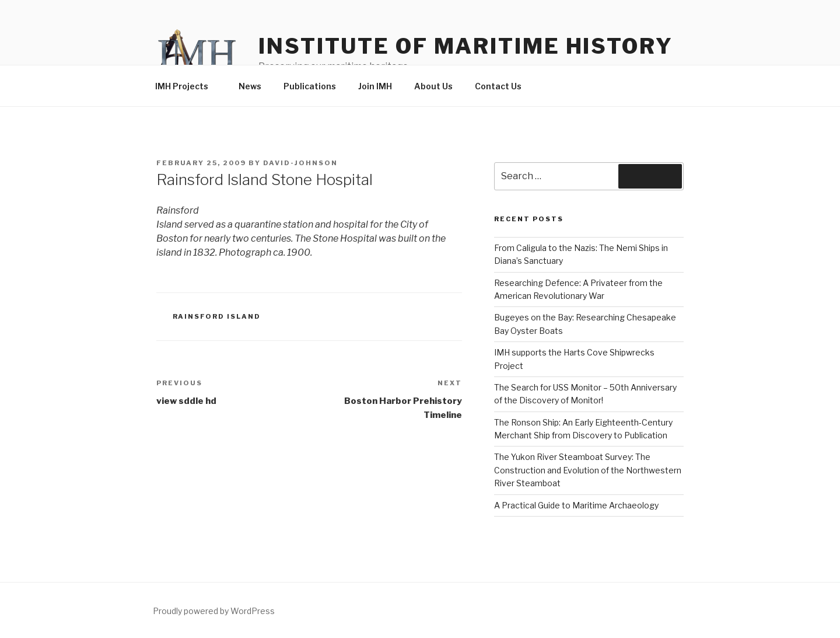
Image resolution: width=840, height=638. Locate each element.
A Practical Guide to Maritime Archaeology (576, 505)
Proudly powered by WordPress (214, 611)
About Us (433, 86)
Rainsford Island (217, 316)
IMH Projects (187, 86)
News (250, 86)
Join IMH (375, 86)
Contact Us (498, 86)
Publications (310, 86)
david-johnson (300, 163)
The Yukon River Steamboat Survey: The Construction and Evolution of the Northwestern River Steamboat (588, 470)
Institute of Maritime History (466, 46)
